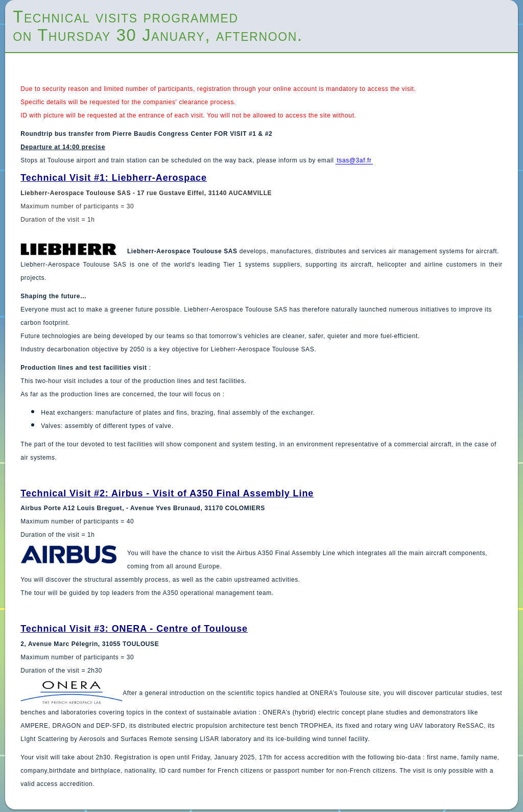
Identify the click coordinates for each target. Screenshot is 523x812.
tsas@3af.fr (354, 160)
